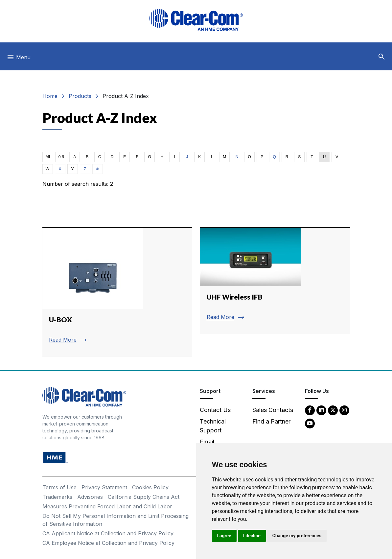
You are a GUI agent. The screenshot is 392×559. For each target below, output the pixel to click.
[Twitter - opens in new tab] (333, 410)
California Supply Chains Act (144, 497)
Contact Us (215, 410)
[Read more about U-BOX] (117, 292)
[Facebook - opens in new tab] (310, 410)
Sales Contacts (273, 410)
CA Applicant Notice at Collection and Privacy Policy (108, 533)
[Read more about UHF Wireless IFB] (275, 281)
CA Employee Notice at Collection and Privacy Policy (108, 543)
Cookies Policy (150, 487)
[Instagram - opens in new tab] (344, 410)
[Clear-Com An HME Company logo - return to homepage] (84, 396)
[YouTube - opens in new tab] (310, 423)
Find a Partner (271, 421)
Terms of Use (59, 487)
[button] (381, 57)
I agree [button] (224, 536)
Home (50, 96)
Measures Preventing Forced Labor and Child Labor (107, 506)
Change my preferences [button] (297, 536)
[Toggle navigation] (19, 59)
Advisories (90, 497)
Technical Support (213, 426)
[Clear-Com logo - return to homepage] (196, 20)
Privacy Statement (104, 487)
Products (80, 96)
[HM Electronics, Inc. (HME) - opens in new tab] (56, 457)
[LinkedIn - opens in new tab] (321, 410)
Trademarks (57, 497)
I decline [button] (252, 536)
